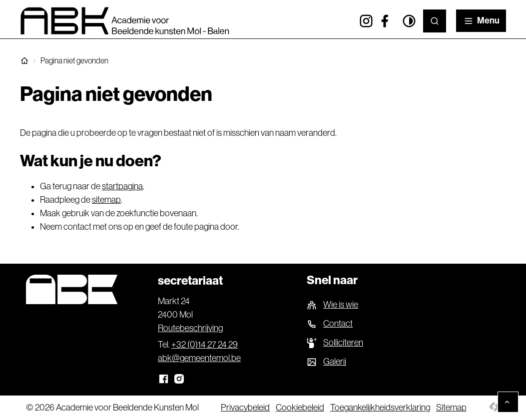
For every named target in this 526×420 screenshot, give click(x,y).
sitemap (106, 200)
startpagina (122, 186)
